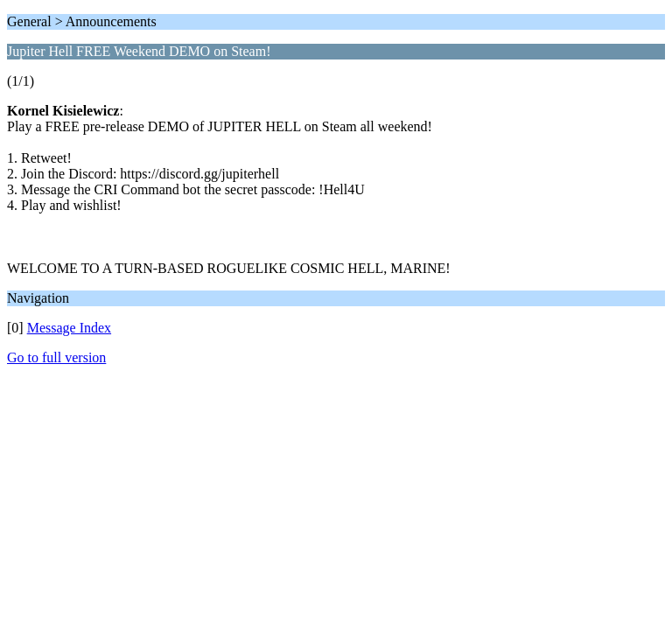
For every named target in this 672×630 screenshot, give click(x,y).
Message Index (69, 328)
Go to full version (56, 357)
